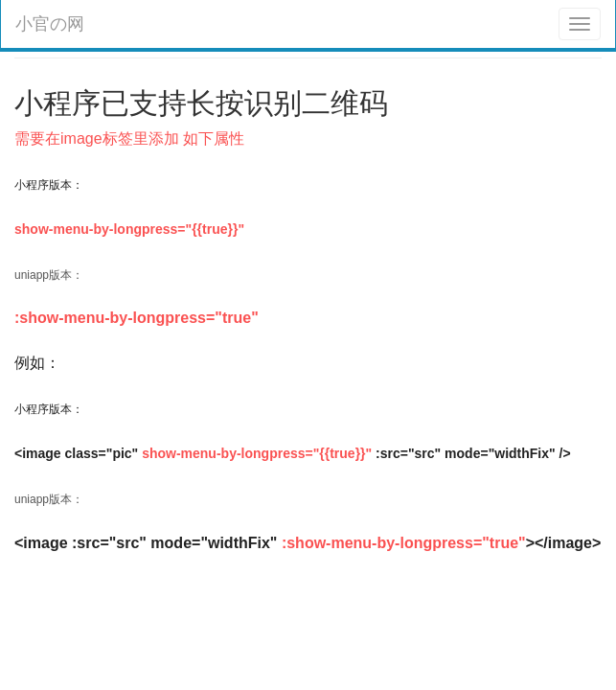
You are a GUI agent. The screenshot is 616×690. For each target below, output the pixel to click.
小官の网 (50, 24)
